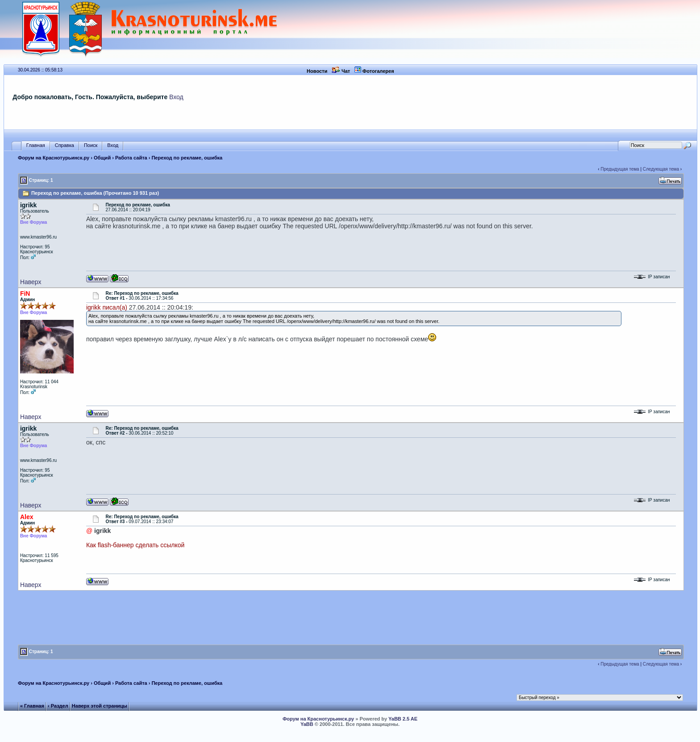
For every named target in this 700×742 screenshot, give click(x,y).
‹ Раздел (58, 706)
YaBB (307, 724)
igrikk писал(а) (107, 307)
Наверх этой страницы (100, 706)
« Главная (32, 706)
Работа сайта (131, 158)
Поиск (91, 145)
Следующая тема (661, 169)
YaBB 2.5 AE (403, 719)
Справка (65, 145)
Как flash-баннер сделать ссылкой (135, 545)
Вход (176, 97)
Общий (102, 158)
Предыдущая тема (620, 169)
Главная (36, 145)
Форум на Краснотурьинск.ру (54, 158)
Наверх (31, 282)
